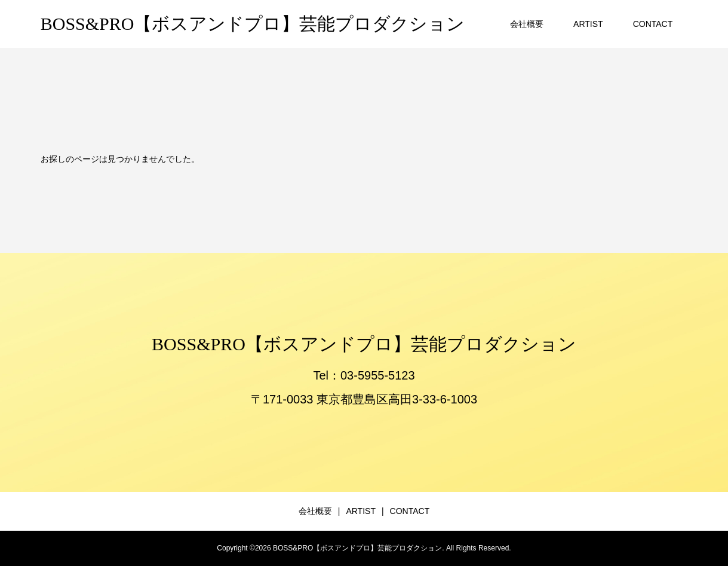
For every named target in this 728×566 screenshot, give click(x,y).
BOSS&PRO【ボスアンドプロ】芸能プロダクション (253, 24)
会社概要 (527, 24)
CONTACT (653, 24)
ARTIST (588, 24)
